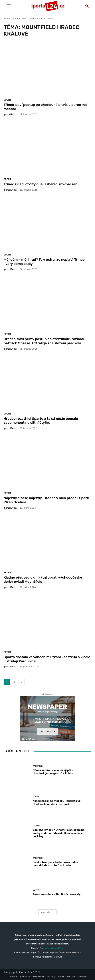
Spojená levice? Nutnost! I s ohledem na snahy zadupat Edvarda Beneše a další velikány (59, 833)
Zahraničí (38, 766)
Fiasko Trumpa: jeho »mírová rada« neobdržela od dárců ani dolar (55, 864)
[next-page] (29, 682)
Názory (37, 890)
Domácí (36, 826)
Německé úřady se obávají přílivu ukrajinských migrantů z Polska (54, 772)
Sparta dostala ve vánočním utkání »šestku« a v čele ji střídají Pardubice (47, 659)
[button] (87, 6)
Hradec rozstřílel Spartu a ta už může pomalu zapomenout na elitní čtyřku (41, 421)
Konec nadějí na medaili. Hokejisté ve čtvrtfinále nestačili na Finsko (57, 802)
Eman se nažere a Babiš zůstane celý (57, 894)
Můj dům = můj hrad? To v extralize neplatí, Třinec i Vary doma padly (44, 262)
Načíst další (47, 912)
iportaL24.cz (10, 114)
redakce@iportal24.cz (54, 948)
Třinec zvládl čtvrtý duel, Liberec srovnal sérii (41, 184)
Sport (7, 100)
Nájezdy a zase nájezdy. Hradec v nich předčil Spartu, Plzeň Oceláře (47, 500)
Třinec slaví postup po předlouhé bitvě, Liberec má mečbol (45, 107)
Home (7, 19)
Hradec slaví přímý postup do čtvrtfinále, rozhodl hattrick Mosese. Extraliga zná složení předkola (44, 341)
